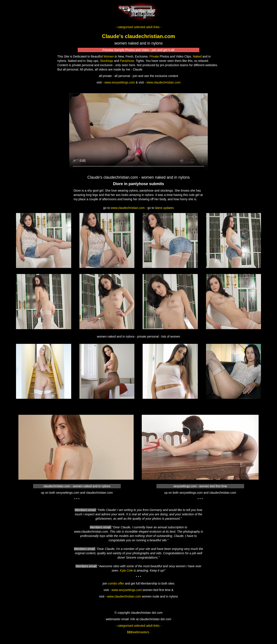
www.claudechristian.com (163, 82)
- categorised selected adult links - (138, 27)
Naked (197, 56)
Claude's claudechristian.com (138, 36)
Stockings (107, 61)
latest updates (164, 208)
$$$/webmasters (138, 632)
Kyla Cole (126, 570)
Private (154, 56)
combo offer (116, 583)
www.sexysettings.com (120, 82)
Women (109, 56)
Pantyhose (127, 61)
